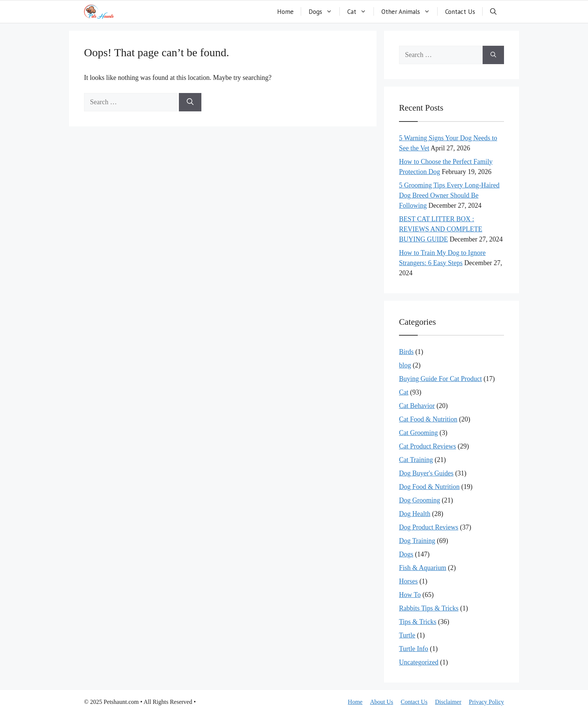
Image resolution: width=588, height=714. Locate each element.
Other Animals (409, 12)
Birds (406, 352)
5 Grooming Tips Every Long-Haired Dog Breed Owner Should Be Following (449, 195)
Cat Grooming (418, 433)
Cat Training (416, 460)
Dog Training (417, 541)
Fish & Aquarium (423, 568)
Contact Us (460, 12)
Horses (408, 581)
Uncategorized (419, 662)
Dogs (324, 12)
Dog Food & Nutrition (429, 487)
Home (285, 12)
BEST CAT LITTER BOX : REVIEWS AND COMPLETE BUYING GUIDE (441, 229)
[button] (493, 12)
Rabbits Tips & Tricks (429, 608)
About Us (382, 702)
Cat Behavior (417, 406)
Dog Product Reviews (429, 527)
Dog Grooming (420, 500)
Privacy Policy (486, 702)
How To (410, 595)
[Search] (190, 102)
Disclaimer (448, 702)
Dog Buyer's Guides (426, 473)
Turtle (407, 635)
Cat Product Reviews (427, 446)
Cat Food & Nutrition (428, 419)
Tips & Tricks (418, 622)
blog (405, 365)
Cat (361, 12)
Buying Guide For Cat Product (440, 379)
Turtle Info (414, 649)
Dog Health (415, 514)
